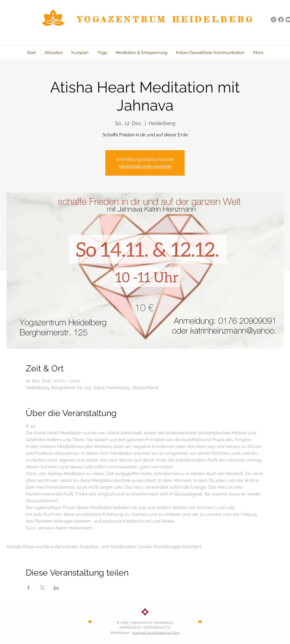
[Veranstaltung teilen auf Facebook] (28, 588)
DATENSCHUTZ (157, 628)
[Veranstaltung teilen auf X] (42, 588)
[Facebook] (281, 20)
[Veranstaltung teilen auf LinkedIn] (56, 588)
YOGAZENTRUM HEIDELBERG (166, 20)
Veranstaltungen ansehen (145, 166)
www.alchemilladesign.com (156, 633)
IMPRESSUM (130, 628)
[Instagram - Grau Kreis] (274, 20)
